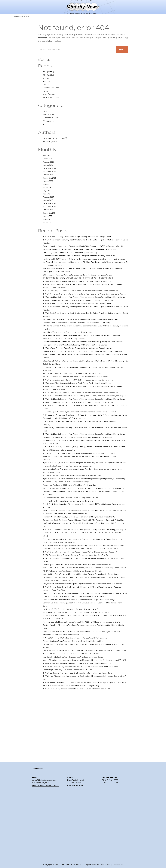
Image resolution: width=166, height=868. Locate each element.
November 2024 (51, 206)
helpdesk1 (48, 141)
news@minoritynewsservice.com (46, 851)
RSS (44, 124)
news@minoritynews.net (42, 848)
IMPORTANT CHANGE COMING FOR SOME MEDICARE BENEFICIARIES (77, 421)
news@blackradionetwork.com (45, 846)
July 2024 (47, 219)
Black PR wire (49, 115)
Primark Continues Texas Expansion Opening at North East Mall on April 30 (80, 759)
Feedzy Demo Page (53, 88)
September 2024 (51, 213)
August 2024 (49, 216)
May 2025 (47, 191)
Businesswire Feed (52, 118)
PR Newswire (49, 121)
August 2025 (49, 181)
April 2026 (48, 156)
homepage (44, 38)
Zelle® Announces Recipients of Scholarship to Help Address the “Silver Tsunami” (84, 424)
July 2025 (47, 184)
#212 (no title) (49, 78)
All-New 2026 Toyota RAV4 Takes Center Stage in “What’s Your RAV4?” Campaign (83, 756)
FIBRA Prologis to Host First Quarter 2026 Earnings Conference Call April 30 (80, 673)
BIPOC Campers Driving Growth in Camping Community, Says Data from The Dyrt (83, 654)
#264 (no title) (50, 72)
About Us (47, 81)
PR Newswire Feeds (53, 97)
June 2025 (48, 187)
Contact (47, 84)
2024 (45, 111)
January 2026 (49, 165)
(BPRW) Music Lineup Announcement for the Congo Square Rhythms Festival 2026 (84, 819)
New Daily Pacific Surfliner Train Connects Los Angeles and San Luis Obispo (80, 778)
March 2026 (48, 159)
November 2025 (51, 172)
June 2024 (48, 222)
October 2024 (49, 210)
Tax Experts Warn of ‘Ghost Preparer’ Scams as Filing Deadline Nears (77, 577)
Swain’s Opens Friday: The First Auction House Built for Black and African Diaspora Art (85, 663)
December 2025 (51, 168)
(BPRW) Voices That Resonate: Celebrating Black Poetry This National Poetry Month (84, 297)
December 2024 (51, 203)
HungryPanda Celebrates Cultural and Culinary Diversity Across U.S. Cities (79, 552)
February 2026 (50, 162)
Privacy (109, 865)
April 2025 (48, 194)
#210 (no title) (49, 75)
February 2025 (50, 197)
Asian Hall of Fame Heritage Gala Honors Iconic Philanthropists (74, 370)
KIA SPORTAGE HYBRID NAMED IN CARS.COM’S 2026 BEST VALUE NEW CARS (81, 727)
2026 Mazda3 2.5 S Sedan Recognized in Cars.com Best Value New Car (77, 724)
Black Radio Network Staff (56, 138)
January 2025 (49, 200)
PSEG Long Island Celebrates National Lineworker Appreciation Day (76, 259)
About (102, 865)
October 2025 (49, 175)
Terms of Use (119, 865)
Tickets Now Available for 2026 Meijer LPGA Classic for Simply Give (75, 561)
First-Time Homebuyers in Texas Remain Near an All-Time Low (74, 581)
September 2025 (51, 178)
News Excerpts (50, 94)
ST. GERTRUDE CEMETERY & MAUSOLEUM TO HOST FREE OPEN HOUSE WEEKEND (84, 294)
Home (46, 91)
